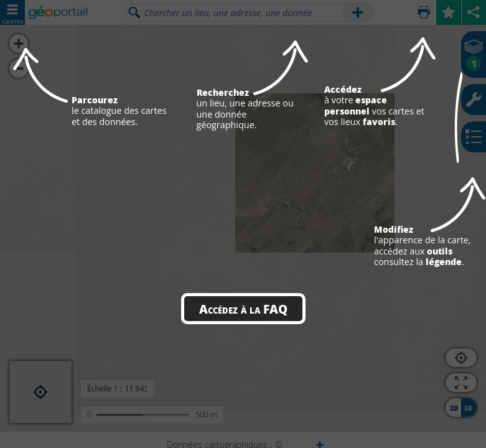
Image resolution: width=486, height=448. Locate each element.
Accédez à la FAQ (243, 309)
